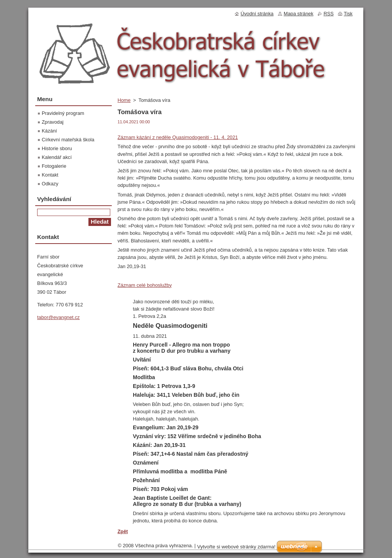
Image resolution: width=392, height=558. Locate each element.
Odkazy (50, 184)
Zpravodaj (53, 122)
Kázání (49, 131)
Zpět (123, 531)
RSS (328, 14)
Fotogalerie (54, 166)
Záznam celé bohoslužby (145, 285)
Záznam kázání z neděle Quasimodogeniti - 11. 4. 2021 (178, 137)
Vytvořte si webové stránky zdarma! (236, 547)
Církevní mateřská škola (68, 140)
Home (124, 100)
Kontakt (50, 175)
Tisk (348, 14)
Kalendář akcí (57, 157)
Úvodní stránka (257, 14)
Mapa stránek (299, 14)
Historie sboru (57, 148)
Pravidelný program (63, 113)
